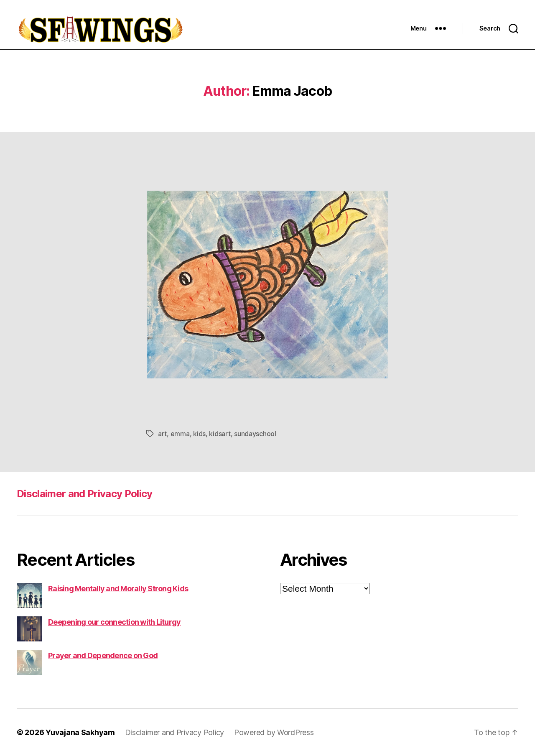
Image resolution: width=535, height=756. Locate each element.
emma (180, 434)
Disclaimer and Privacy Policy (85, 494)
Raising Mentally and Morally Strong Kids (118, 589)
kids (199, 434)
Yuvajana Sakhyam (80, 732)
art (162, 434)
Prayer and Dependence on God (103, 655)
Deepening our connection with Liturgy (114, 622)
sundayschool (255, 434)
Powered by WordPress (274, 732)
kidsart (220, 434)
